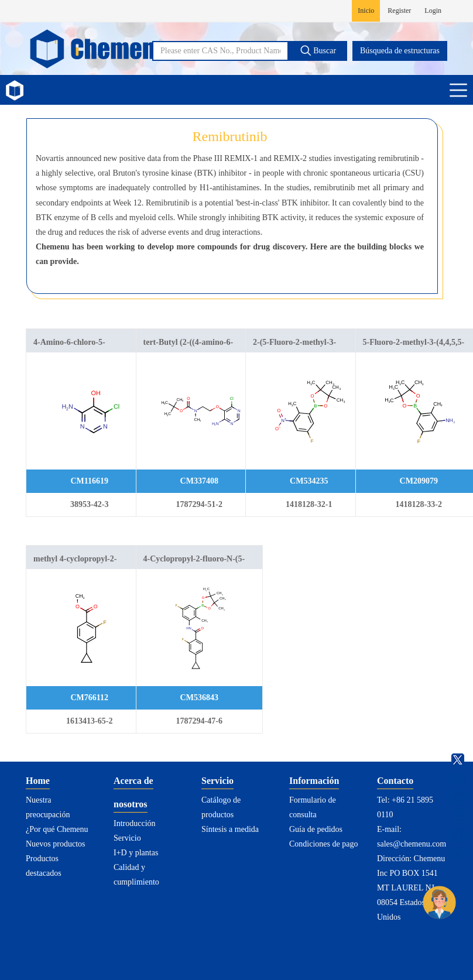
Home (38, 781)
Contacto (395, 781)
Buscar (318, 50)
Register (399, 11)
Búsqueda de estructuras (400, 51)
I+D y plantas (136, 853)
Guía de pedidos (316, 829)
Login (433, 11)
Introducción (135, 823)
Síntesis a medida (230, 829)
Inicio (366, 11)
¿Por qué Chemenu (57, 829)
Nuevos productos (56, 844)
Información (314, 781)
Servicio (127, 838)
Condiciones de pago (323, 844)
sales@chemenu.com (412, 844)
